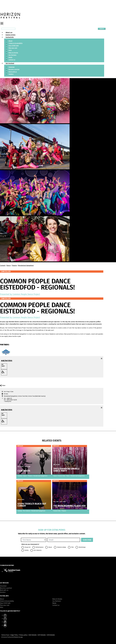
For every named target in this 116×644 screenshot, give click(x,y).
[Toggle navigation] (2, 23)
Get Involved (10, 63)
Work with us (13, 72)
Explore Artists (11, 35)
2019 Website (42, 635)
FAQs (10, 50)
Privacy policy (23, 635)
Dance (9, 266)
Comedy (3, 266)
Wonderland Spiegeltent (26, 266)
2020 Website (33, 635)
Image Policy (14, 635)
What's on (9, 33)
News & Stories (13, 53)
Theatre (14, 266)
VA (22, 637)
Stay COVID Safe (14, 46)
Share (3, 386)
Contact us (12, 60)
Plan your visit (13, 48)
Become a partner (14, 70)
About (10, 41)
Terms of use (5, 635)
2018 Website (51, 635)
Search (102, 29)
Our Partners (12, 55)
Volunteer (12, 67)
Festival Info (10, 37)
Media (10, 57)
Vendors (11, 74)
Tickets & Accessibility (15, 43)
